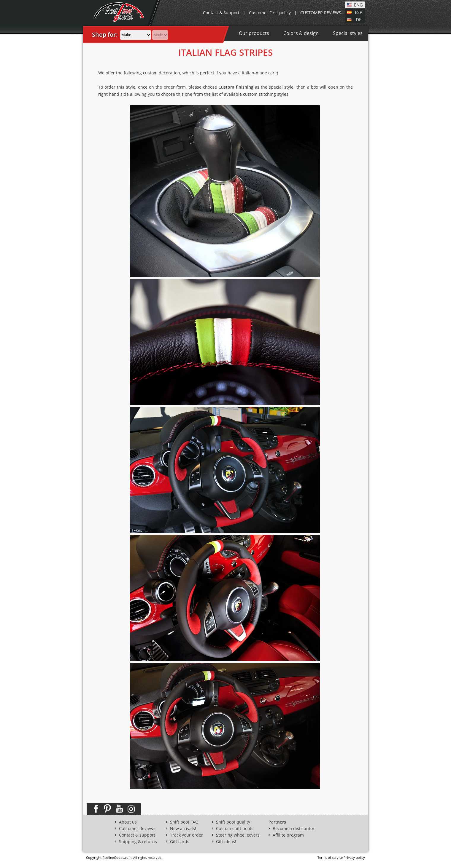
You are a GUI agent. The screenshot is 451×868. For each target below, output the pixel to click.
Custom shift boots (235, 829)
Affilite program (288, 835)
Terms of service (330, 857)
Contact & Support (221, 13)
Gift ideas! (226, 842)
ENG (358, 4)
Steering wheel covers (238, 835)
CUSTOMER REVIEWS (321, 13)
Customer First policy (270, 13)
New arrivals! (183, 829)
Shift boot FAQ (184, 822)
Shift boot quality (233, 822)
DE (359, 19)
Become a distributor (294, 829)
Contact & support (137, 835)
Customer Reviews (137, 829)
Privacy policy (354, 857)
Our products (254, 33)
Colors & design (301, 33)
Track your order (186, 835)
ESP (359, 12)
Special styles (348, 33)
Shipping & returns (138, 842)
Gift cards (180, 842)
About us (128, 822)
